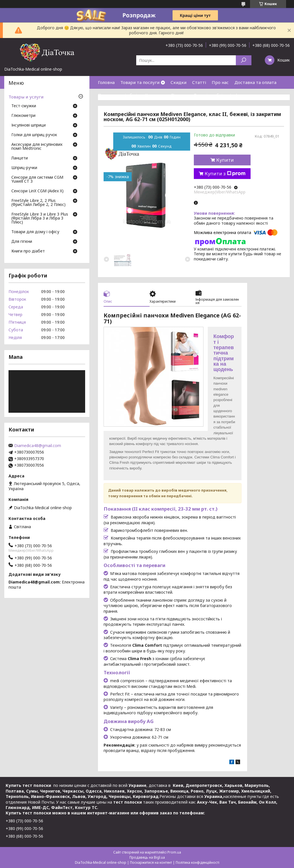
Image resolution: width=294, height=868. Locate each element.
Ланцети (20, 158)
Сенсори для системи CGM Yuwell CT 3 (37, 180)
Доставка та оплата (255, 82)
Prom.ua (174, 852)
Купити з (225, 174)
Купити (225, 160)
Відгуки (179, 95)
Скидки (178, 82)
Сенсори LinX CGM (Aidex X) (37, 191)
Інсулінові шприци (29, 125)
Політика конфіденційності (198, 862)
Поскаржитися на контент (151, 862)
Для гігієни (22, 242)
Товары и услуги (26, 97)
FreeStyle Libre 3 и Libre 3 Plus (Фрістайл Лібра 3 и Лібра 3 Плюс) (40, 218)
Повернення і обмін (119, 95)
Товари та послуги (140, 82)
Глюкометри (23, 116)
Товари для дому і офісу (35, 232)
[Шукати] (244, 60)
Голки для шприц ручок (34, 135)
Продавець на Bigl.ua (147, 857)
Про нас (220, 82)
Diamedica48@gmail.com (38, 446)
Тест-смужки (24, 106)
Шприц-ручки (24, 168)
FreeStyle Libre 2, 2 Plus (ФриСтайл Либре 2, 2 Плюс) (38, 203)
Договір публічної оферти (221, 95)
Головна (106, 82)
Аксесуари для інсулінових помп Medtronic (37, 147)
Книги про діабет (28, 251)
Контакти (155, 95)
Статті (199, 82)
